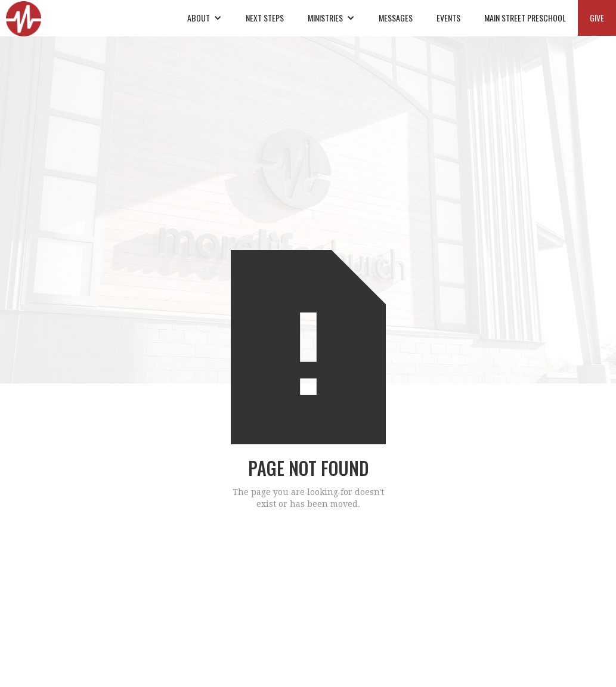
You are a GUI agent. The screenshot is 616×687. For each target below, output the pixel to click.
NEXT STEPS (265, 18)
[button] (205, 18)
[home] (24, 18)
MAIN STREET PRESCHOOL (525, 18)
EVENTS (448, 18)
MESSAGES (396, 18)
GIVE (597, 18)
